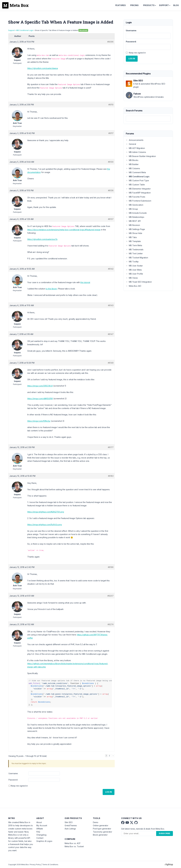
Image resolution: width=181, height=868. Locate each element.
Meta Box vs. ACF (73, 843)
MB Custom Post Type (137, 180)
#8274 (111, 624)
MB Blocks (132, 160)
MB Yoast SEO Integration (139, 282)
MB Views (132, 278)
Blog (176, 5)
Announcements (135, 140)
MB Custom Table (135, 185)
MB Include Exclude (136, 213)
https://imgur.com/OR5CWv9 (40, 386)
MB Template (133, 241)
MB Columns (133, 168)
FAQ (38, 832)
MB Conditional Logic (25, 30)
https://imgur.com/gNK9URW (40, 399)
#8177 (111, 447)
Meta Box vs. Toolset (74, 846)
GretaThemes (71, 825)
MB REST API (133, 221)
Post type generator (102, 829)
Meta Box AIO (134, 286)
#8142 (111, 269)
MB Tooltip (132, 262)
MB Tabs (131, 237)
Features (120, 5)
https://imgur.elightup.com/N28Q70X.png (46, 512)
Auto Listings (70, 829)
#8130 (111, 162)
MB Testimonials (135, 249)
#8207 (110, 596)
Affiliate (40, 829)
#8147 (111, 334)
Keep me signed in (19, 786)
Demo (96, 822)
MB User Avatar (134, 266)
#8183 (111, 476)
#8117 (111, 133)
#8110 (111, 105)
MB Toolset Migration (137, 258)
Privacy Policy (35, 865)
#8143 (111, 305)
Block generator (100, 835)
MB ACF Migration (135, 148)
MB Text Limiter (134, 253)
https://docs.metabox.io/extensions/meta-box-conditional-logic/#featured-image (64, 230)
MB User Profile (134, 274)
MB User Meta (134, 270)
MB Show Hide (134, 233)
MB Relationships (135, 217)
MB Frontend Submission (139, 201)
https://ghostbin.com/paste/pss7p (42, 239)
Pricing (134, 5)
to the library (51, 289)
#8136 (111, 190)
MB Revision (133, 225)
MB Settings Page (135, 229)
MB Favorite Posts (136, 197)
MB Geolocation (135, 205)
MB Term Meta (134, 245)
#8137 (111, 219)
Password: (13, 780)
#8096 (110, 42)
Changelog (41, 835)
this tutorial (85, 282)
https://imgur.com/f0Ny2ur (39, 421)
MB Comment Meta (136, 172)
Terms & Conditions (50, 865)
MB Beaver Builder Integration (141, 156)
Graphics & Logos (44, 841)
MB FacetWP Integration (138, 193)
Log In (109, 792)
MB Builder (132, 164)
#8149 (111, 363)
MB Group (132, 209)
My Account (42, 825)
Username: (13, 773)
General (131, 144)
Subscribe (165, 833)
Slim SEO (69, 822)
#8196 (111, 567)
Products (149, 5)
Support (164, 5)
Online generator (101, 825)
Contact (40, 838)
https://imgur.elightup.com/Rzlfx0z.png (45, 525)
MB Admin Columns (136, 152)
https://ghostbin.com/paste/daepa (43, 68)
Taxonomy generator (103, 832)
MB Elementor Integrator (138, 189)
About (39, 822)
